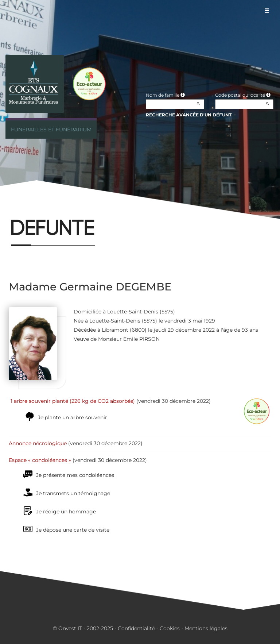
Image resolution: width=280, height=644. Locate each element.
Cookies (170, 628)
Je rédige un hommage (66, 512)
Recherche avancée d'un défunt (189, 115)
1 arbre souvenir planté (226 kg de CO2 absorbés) (73, 401)
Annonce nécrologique (38, 443)
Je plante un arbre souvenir (73, 417)
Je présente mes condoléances (75, 475)
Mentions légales (206, 628)
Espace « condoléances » (40, 460)
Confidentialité (136, 628)
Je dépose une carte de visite (73, 530)
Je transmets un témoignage (73, 493)
